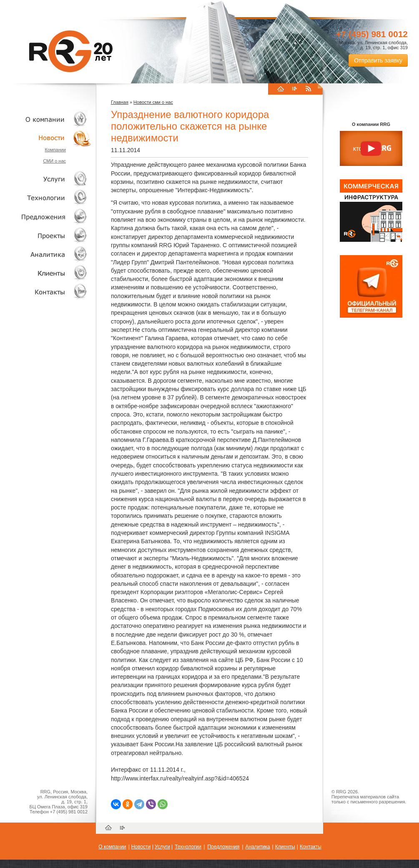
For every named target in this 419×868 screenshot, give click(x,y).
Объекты (46, 217)
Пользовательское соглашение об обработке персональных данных (368, 809)
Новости (48, 138)
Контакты (46, 292)
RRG (71, 51)
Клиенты (46, 273)
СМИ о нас (54, 161)
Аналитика (46, 254)
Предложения (223, 847)
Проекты (46, 235)
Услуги (46, 179)
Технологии (46, 198)
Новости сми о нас (153, 102)
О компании (46, 119)
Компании (55, 150)
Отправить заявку (378, 60)
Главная (120, 102)
